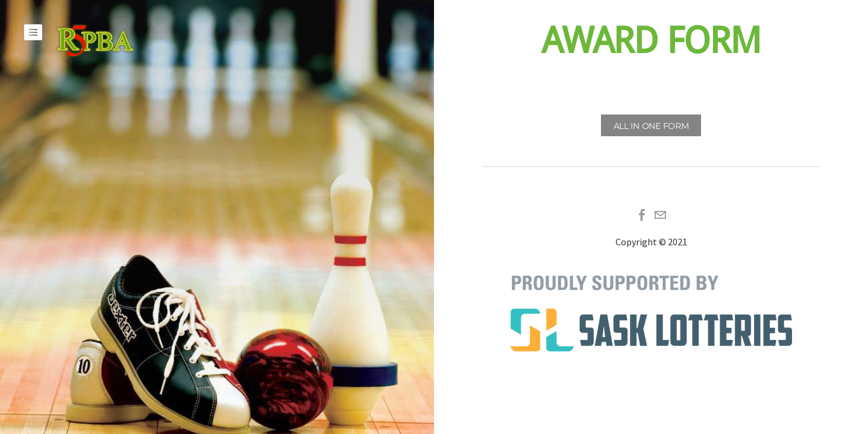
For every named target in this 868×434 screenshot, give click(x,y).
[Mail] (660, 215)
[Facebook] (642, 215)
